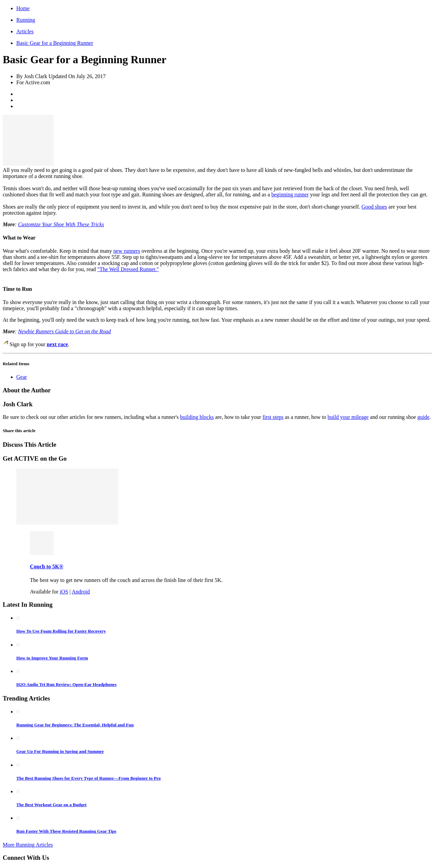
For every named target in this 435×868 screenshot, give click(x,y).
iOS (64, 592)
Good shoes (374, 207)
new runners (127, 251)
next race (57, 344)
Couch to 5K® (47, 566)
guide (423, 417)
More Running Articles (28, 845)
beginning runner (290, 194)
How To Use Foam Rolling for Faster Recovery (61, 631)
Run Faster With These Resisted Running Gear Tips (66, 831)
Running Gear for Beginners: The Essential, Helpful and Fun (75, 725)
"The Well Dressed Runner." (128, 269)
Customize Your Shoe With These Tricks (61, 224)
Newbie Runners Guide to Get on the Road (64, 331)
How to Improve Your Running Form (52, 658)
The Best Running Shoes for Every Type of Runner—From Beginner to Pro (89, 778)
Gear (22, 377)
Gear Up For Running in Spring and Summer (60, 751)
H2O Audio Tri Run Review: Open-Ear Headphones (66, 684)
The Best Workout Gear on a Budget (51, 805)
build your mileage (348, 417)
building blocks (197, 417)
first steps (273, 417)
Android (81, 592)
